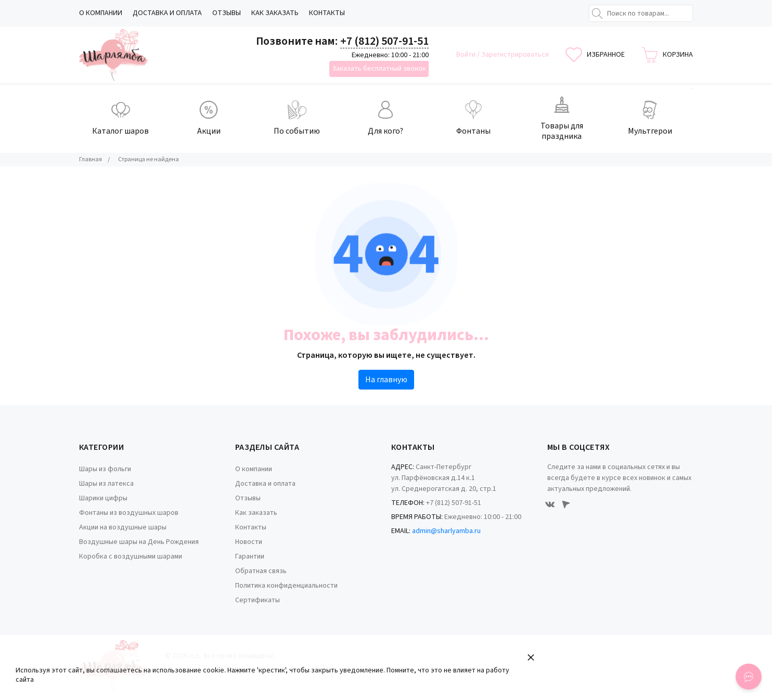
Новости (249, 542)
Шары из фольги (105, 469)
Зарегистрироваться (515, 55)
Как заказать (275, 13)
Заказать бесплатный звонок (379, 69)
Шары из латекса (106, 484)
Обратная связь (261, 571)
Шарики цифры (103, 498)
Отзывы (227, 13)
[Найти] (597, 14)
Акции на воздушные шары (123, 527)
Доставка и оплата (167, 13)
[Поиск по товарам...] (641, 13)
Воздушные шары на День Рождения (139, 542)
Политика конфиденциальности (286, 586)
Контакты (327, 13)
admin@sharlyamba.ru (446, 531)
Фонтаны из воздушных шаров (129, 513)
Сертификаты (258, 600)
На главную (386, 380)
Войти (467, 55)
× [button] (531, 657)
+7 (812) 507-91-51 (384, 41)
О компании (101, 13)
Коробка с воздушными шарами (131, 556)
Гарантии (250, 556)
